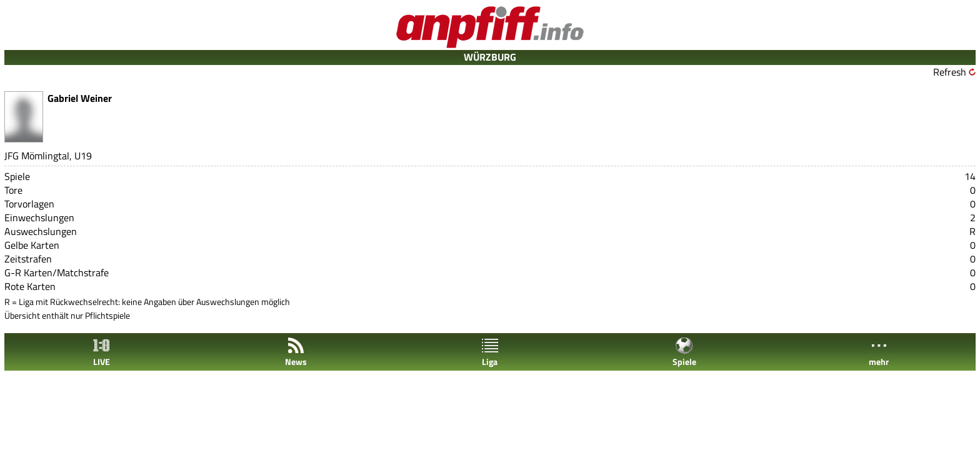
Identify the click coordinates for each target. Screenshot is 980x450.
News (296, 352)
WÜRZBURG (490, 57)
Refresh (950, 72)
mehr (879, 352)
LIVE (101, 352)
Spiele (684, 352)
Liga (490, 352)
